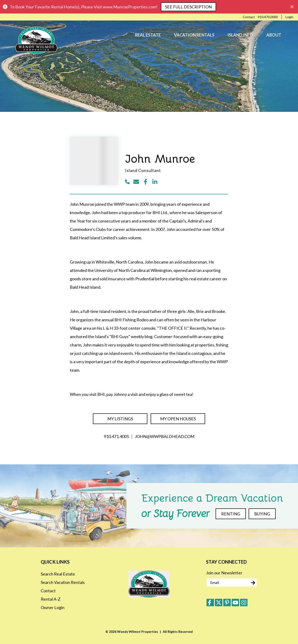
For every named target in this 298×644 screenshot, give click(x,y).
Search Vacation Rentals (63, 582)
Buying (262, 514)
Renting (231, 514)
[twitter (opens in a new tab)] (219, 603)
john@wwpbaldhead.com (165, 436)
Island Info (240, 35)
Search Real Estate (58, 574)
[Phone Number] (268, 17)
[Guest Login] (289, 17)
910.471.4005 (116, 436)
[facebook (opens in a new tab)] (210, 603)
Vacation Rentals (194, 35)
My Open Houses (178, 419)
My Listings (120, 419)
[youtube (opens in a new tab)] (235, 603)
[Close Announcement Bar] (292, 7)
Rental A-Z (51, 599)
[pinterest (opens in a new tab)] (227, 603)
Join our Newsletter (224, 573)
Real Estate (148, 35)
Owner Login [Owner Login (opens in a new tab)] (53, 607)
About (274, 35)
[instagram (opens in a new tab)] (244, 603)
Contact (48, 591)
